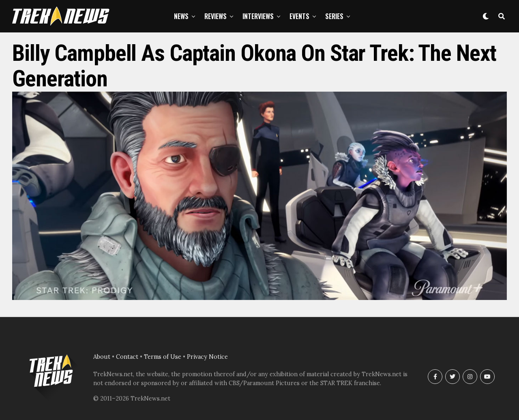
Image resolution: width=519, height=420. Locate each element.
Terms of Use (163, 357)
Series (334, 16)
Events (299, 16)
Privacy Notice (207, 357)
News (181, 16)
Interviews (258, 16)
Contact (127, 357)
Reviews (216, 16)
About (102, 357)
